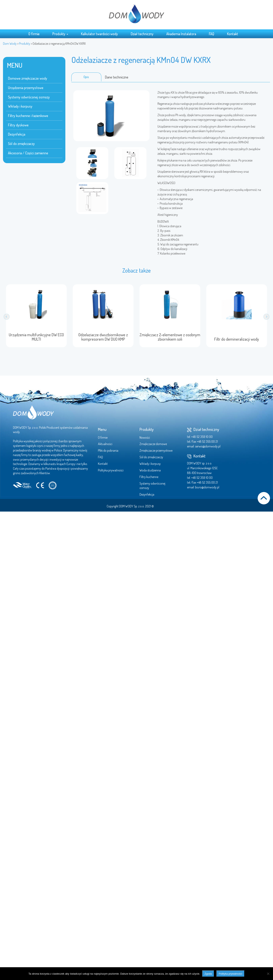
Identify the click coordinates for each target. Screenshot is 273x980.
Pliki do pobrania (108, 450)
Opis (86, 77)
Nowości (145, 437)
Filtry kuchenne (149, 477)
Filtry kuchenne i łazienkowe (28, 116)
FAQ (212, 34)
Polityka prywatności (111, 470)
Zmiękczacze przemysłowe (156, 450)
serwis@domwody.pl (208, 446)
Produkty (60, 34)
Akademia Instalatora (181, 34)
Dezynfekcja (17, 134)
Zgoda (208, 974)
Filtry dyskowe (18, 125)
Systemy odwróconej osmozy (29, 97)
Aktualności (105, 444)
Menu (102, 429)
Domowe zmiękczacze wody (28, 78)
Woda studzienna (150, 470)
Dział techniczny (142, 34)
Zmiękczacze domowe (153, 444)
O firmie (34, 34)
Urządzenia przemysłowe (26, 88)
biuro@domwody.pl (207, 487)
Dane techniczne (117, 77)
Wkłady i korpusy (20, 106)
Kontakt (233, 34)
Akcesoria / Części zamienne (28, 153)
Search (248, 34)
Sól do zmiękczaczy (21, 144)
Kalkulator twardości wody (99, 34)
